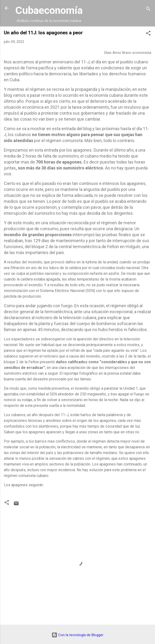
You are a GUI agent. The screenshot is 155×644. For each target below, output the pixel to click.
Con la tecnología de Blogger (77, 635)
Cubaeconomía (49, 10)
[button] (148, 34)
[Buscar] (148, 10)
